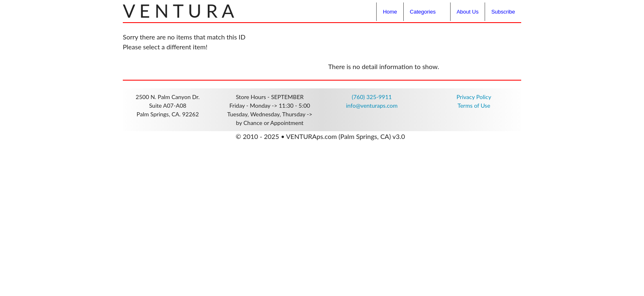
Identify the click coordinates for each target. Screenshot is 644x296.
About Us (468, 12)
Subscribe (503, 12)
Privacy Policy (474, 97)
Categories (423, 12)
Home (390, 12)
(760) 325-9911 (372, 97)
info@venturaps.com (372, 105)
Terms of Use (474, 105)
